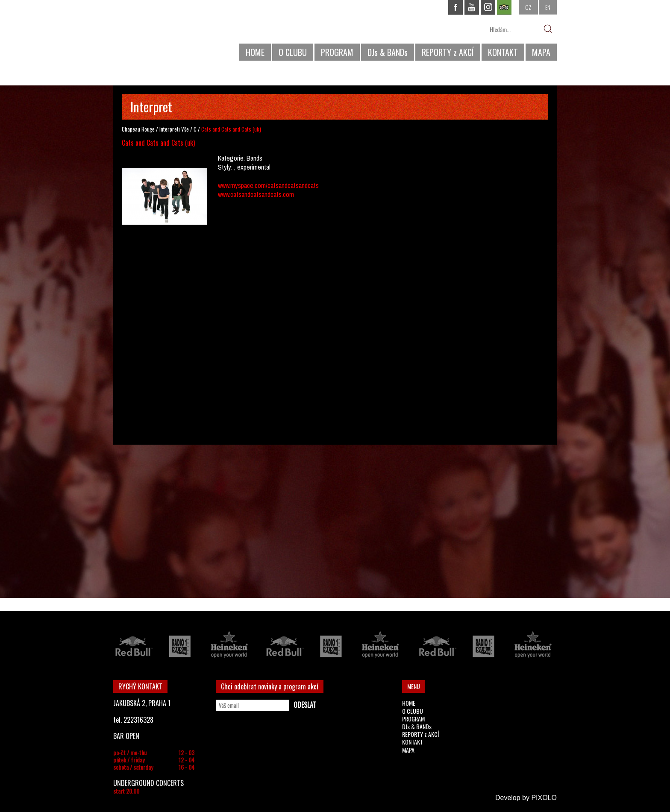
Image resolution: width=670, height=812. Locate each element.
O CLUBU (293, 52)
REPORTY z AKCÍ (448, 52)
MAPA (541, 52)
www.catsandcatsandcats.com (256, 194)
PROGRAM (337, 52)
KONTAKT (503, 52)
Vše (185, 129)
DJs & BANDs (388, 52)
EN (548, 7)
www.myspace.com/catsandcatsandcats (268, 185)
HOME (255, 52)
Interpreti (170, 129)
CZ (528, 7)
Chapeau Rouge (138, 129)
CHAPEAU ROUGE (160, 34)
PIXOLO (544, 798)
